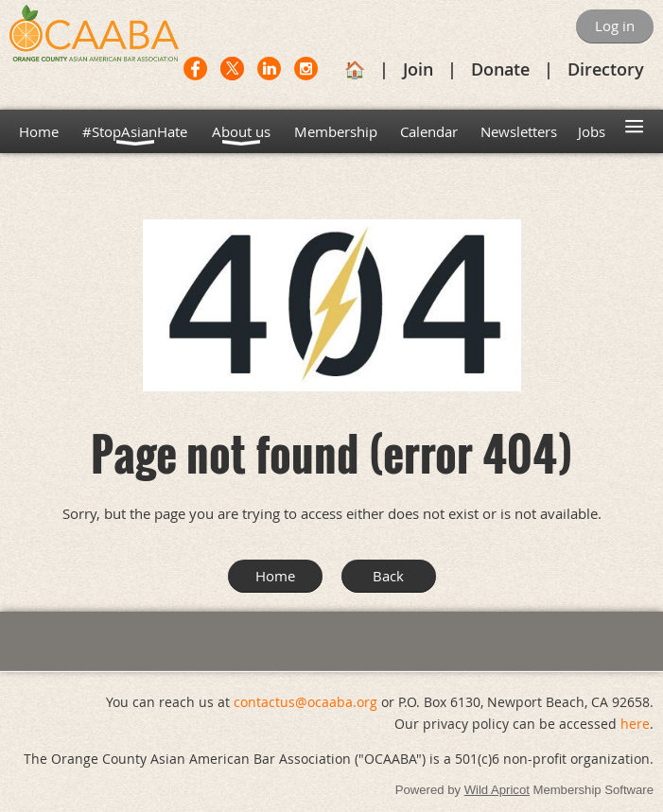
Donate (500, 69)
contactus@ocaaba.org (305, 702)
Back (388, 576)
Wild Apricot (497, 790)
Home (275, 576)
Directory (606, 69)
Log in (615, 26)
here (635, 724)
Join (418, 69)
